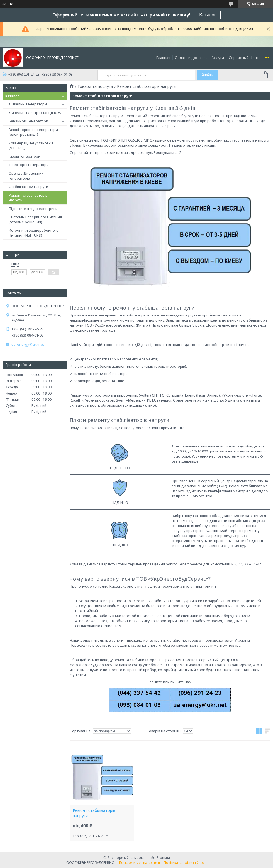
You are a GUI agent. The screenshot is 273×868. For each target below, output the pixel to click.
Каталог (208, 15)
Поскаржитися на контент (140, 863)
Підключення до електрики (33, 209)
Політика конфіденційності (185, 863)
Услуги (218, 58)
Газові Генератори (25, 156)
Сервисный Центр (245, 58)
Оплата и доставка (191, 58)
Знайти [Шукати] (208, 75)
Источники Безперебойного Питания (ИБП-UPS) (34, 233)
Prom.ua (163, 858)
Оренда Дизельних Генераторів (26, 176)
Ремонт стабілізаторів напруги (28, 198)
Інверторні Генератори (29, 165)
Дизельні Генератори (28, 104)
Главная (163, 58)
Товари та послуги (95, 86)
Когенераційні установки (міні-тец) (31, 145)
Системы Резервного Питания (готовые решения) (35, 219)
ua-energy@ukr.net (28, 344)
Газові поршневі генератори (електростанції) (33, 132)
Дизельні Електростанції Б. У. (35, 113)
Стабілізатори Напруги (28, 187)
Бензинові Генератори (28, 121)
